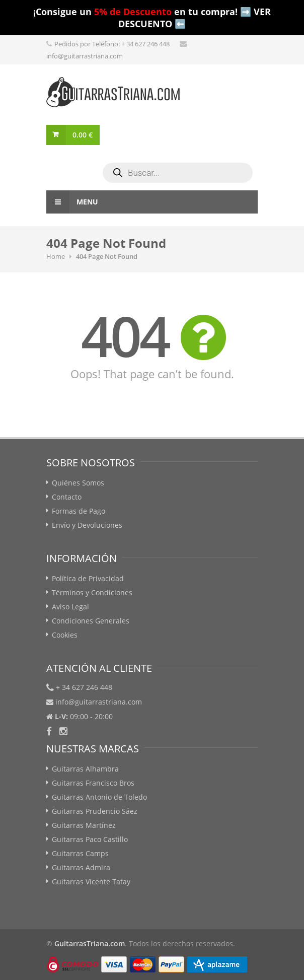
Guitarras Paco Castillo (90, 839)
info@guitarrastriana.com (85, 56)
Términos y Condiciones (92, 592)
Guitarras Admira (81, 867)
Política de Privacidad (88, 578)
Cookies (65, 635)
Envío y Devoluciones (87, 525)
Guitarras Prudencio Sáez (95, 811)
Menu (72, 202)
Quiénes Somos (78, 483)
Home (56, 256)
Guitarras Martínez (84, 825)
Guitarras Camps (80, 853)
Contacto (67, 497)
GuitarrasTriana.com (90, 943)
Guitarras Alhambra (85, 769)
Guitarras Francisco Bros (93, 783)
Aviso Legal (70, 607)
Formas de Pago (79, 511)
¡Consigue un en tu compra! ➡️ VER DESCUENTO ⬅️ (152, 18)
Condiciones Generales (91, 621)
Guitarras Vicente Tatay (91, 882)
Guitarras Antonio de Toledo (99, 797)
